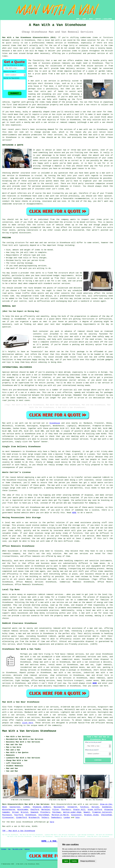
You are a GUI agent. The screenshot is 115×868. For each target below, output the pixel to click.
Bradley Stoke (91, 815)
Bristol (24, 812)
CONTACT (98, 19)
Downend (34, 812)
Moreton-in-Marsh (60, 815)
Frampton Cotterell (102, 812)
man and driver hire (98, 675)
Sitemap (4, 849)
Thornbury (66, 810)
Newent (87, 812)
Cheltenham (106, 815)
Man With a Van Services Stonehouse (29, 731)
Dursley (95, 807)
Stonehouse (55, 423)
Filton (56, 810)
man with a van (98, 122)
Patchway (57, 812)
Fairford (19, 815)
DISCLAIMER (108, 19)
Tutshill (84, 807)
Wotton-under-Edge (72, 812)
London (67, 818)
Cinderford (21, 818)
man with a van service (24, 523)
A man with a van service (42, 81)
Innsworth (72, 807)
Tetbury (45, 818)
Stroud (15, 812)
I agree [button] (66, 861)
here (52, 822)
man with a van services (67, 673)
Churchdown (44, 815)
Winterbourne (9, 810)
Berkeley (46, 810)
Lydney (26, 807)
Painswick (7, 815)
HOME (78, 19)
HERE (74, 513)
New (9, 849)
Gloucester (77, 815)
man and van (60, 60)
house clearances (24, 678)
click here (27, 723)
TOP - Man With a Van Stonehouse (19, 831)
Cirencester (8, 818)
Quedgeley (107, 807)
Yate (77, 818)
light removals (104, 665)
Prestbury (45, 812)
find (10, 707)
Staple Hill (79, 810)
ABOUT (91, 19)
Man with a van (10, 423)
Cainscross (15, 807)
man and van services (58, 720)
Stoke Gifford (95, 810)
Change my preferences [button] (88, 861)
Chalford (35, 810)
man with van (84, 150)
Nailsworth (59, 807)
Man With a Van (17, 849)
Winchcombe (23, 810)
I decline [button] (74, 861)
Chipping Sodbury (42, 807)
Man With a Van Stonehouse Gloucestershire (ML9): (29, 38)
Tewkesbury (56, 818)
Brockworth (34, 818)
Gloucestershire (64, 804)
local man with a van (97, 610)
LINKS (84, 19)
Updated (27, 849)
